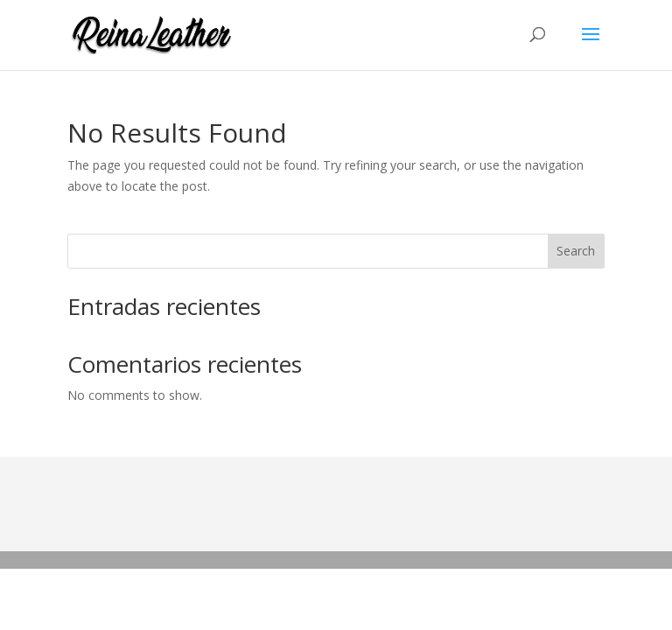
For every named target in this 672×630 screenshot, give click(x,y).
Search (576, 251)
